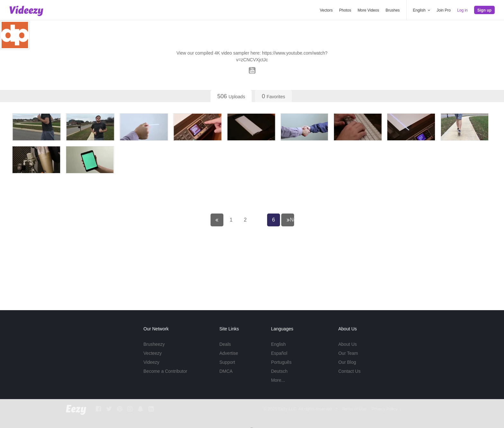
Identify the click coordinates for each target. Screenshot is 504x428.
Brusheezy (154, 344)
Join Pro (444, 10)
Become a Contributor (165, 371)
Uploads (231, 96)
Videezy (151, 362)
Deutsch (279, 371)
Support (227, 362)
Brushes (393, 10)
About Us (347, 344)
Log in (462, 10)
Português (281, 362)
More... (278, 380)
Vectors (326, 10)
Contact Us (349, 371)
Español (279, 353)
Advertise (229, 353)
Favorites (273, 96)
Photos (345, 10)
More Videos (368, 10)
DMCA (226, 371)
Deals (225, 344)
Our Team (348, 353)
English (278, 344)
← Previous (221, 252)
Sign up (484, 10)
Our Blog (347, 362)
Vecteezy (153, 353)
